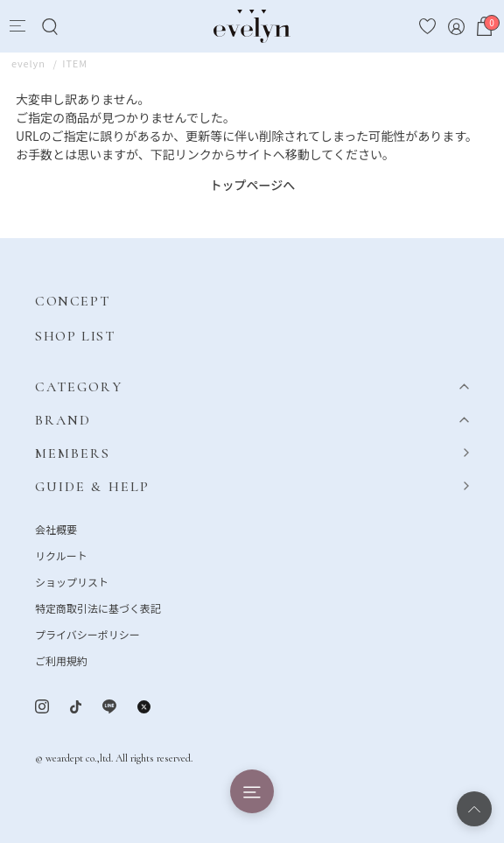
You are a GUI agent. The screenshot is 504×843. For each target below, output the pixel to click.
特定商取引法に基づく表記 (98, 608)
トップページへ (253, 185)
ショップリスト (72, 582)
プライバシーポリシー (87, 634)
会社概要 (56, 529)
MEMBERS (73, 453)
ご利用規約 (61, 660)
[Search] (49, 27)
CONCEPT (72, 301)
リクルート (61, 555)
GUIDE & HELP (92, 487)
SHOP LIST (75, 336)
